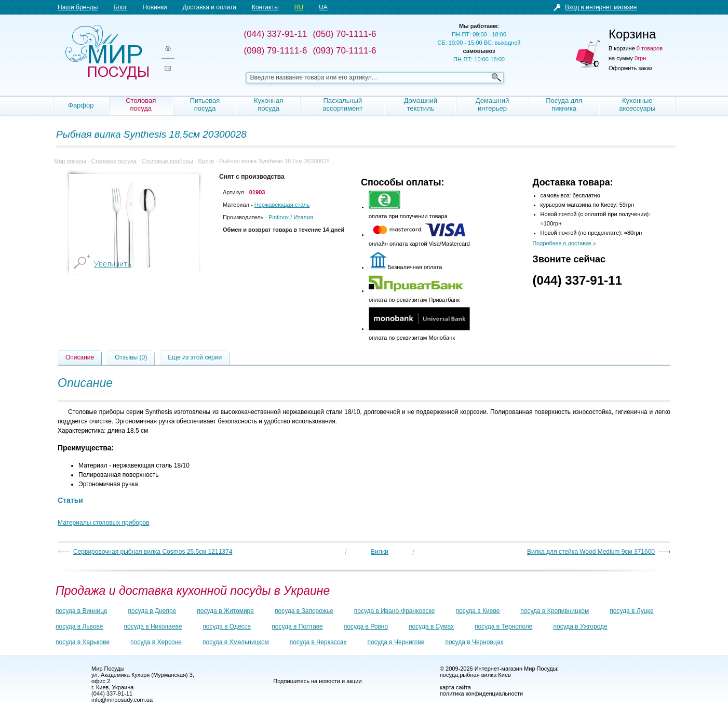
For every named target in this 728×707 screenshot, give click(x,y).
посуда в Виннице (82, 611)
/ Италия (291, 217)
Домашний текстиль (421, 104)
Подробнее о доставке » (564, 243)
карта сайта (455, 687)
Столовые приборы (167, 161)
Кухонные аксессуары (637, 104)
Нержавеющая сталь (282, 205)
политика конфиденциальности (481, 693)
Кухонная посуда (268, 104)
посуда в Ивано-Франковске (395, 611)
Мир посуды (107, 52)
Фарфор (81, 105)
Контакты (265, 7)
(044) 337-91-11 (577, 280)
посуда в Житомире (225, 611)
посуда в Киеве (478, 611)
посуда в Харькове (83, 642)
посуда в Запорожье (304, 611)
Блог (120, 7)
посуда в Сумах (431, 626)
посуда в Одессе (227, 626)
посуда (449, 675)
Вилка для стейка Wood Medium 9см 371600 (591, 552)
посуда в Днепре (152, 611)
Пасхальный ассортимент (342, 104)
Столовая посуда (141, 104)
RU (299, 7)
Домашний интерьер (492, 104)
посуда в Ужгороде (580, 626)
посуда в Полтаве (297, 626)
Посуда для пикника (564, 104)
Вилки (206, 161)
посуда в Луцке (631, 611)
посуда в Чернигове (396, 642)
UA (323, 7)
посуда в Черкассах (318, 642)
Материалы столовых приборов (104, 523)
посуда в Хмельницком (236, 642)
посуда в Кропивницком (555, 611)
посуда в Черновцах (474, 642)
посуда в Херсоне (156, 642)
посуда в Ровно (366, 626)
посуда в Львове (79, 626)
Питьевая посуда (205, 104)
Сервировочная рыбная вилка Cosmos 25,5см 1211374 (153, 552)
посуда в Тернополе (503, 626)
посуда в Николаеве (153, 626)
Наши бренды (78, 7)
